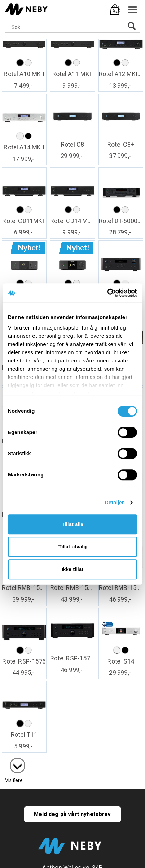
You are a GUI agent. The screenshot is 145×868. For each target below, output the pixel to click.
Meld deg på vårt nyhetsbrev (72, 814)
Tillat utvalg (72, 547)
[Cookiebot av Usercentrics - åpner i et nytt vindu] (107, 293)
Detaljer (115, 502)
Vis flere (14, 780)
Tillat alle (72, 524)
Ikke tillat (72, 569)
